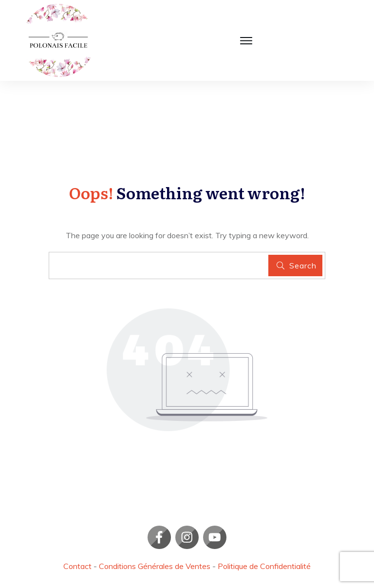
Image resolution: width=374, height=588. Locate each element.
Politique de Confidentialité (264, 566)
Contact (77, 566)
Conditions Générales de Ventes (155, 566)
